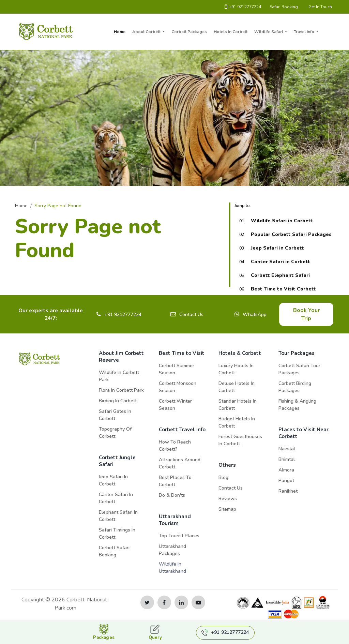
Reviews (228, 499)
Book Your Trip (306, 314)
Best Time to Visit (182, 353)
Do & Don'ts (172, 495)
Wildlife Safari (269, 32)
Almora (286, 470)
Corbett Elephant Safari (280, 275)
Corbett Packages (189, 32)
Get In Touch (320, 7)
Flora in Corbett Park (121, 390)
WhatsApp (255, 314)
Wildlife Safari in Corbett (282, 221)
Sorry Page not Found (58, 206)
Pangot (286, 481)
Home (120, 32)
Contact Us (191, 314)
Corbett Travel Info (182, 430)
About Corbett (147, 32)
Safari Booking (284, 7)
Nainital (287, 449)
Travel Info (305, 32)
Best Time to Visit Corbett (283, 289)
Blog (223, 477)
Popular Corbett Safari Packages (291, 234)
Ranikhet (288, 491)
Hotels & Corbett (240, 353)
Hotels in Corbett (231, 32)
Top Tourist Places (179, 536)
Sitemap (227, 509)
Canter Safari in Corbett (280, 262)
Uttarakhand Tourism (175, 520)
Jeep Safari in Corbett (277, 248)
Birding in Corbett (118, 401)
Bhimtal (287, 459)
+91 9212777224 (243, 7)
